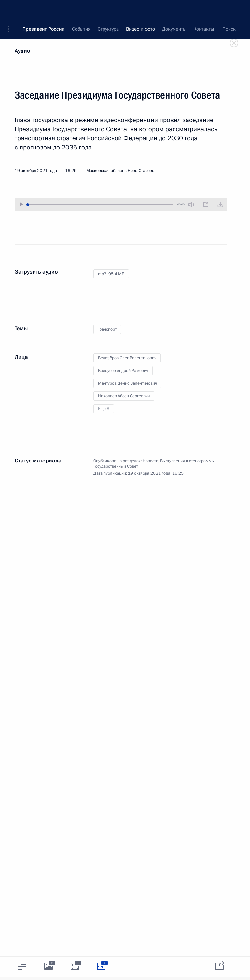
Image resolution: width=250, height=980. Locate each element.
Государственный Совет (116, 466)
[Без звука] (191, 205)
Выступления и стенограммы (187, 461)
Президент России (44, 10)
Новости (150, 461)
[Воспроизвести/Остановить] (21, 204)
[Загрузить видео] (220, 205)
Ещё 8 (104, 409)
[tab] (22, 966)
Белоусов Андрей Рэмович (123, 371)
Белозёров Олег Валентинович (127, 358)
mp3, (111, 274)
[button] (11, 10)
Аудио (22, 51)
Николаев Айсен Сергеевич (124, 396)
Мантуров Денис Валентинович (127, 383)
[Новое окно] (206, 205)
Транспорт (107, 329)
